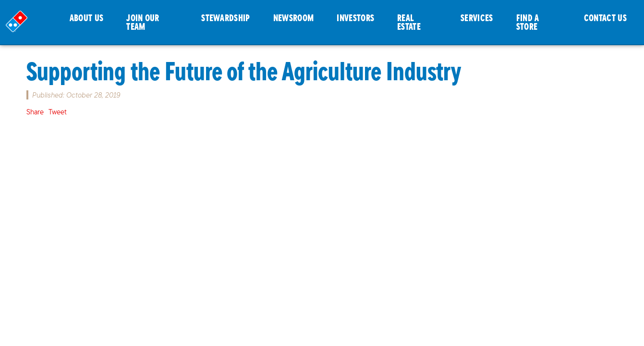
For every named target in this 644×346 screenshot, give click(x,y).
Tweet (58, 112)
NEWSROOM (294, 18)
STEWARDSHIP (226, 18)
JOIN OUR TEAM (143, 22)
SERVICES (477, 18)
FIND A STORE (528, 22)
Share (35, 112)
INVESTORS (355, 18)
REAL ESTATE (409, 22)
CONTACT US (605, 18)
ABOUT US (87, 18)
